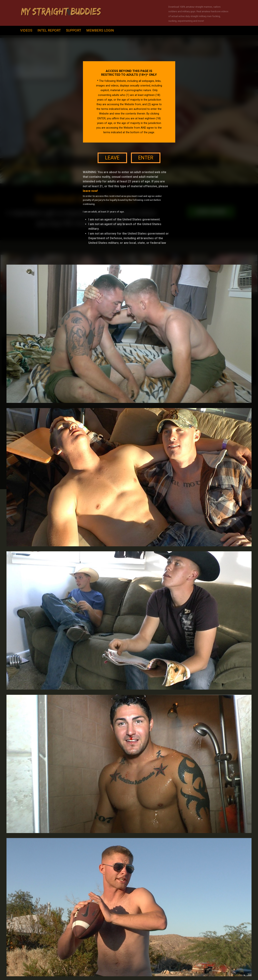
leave (112, 158)
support (74, 30)
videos (26, 30)
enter (146, 158)
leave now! (90, 191)
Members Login (100, 30)
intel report (49, 30)
